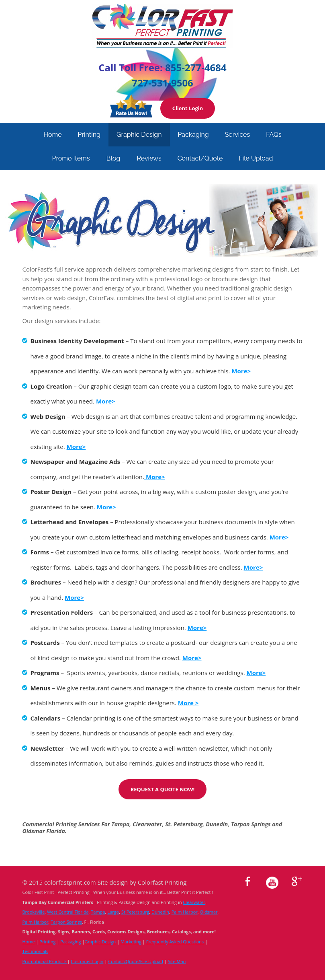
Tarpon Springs (66, 922)
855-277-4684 (196, 67)
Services (238, 135)
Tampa (98, 912)
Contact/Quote (200, 158)
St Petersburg (135, 912)
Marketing (131, 942)
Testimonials (35, 951)
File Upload (256, 158)
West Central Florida (68, 912)
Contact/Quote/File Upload (136, 961)
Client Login (188, 108)
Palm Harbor (185, 912)
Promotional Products (45, 961)
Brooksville (33, 912)
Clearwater (194, 902)
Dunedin (160, 912)
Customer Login (87, 961)
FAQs (274, 135)
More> (155, 477)
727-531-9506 (162, 83)
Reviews (149, 158)
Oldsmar (208, 912)
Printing (89, 135)
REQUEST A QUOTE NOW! (163, 789)
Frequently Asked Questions (175, 942)
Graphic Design (139, 135)
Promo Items (71, 158)
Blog (113, 158)
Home (52, 135)
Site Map (177, 961)
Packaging (193, 135)
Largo (113, 912)
